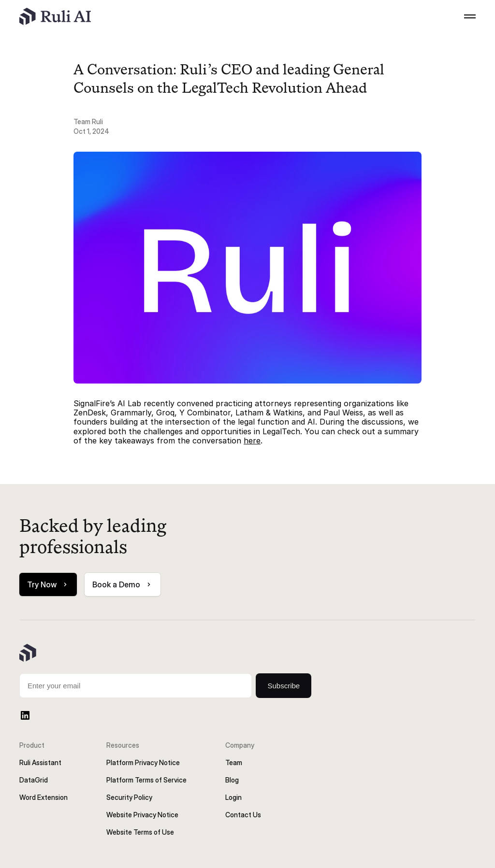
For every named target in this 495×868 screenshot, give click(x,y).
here (252, 441)
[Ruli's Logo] (55, 16)
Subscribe (284, 686)
